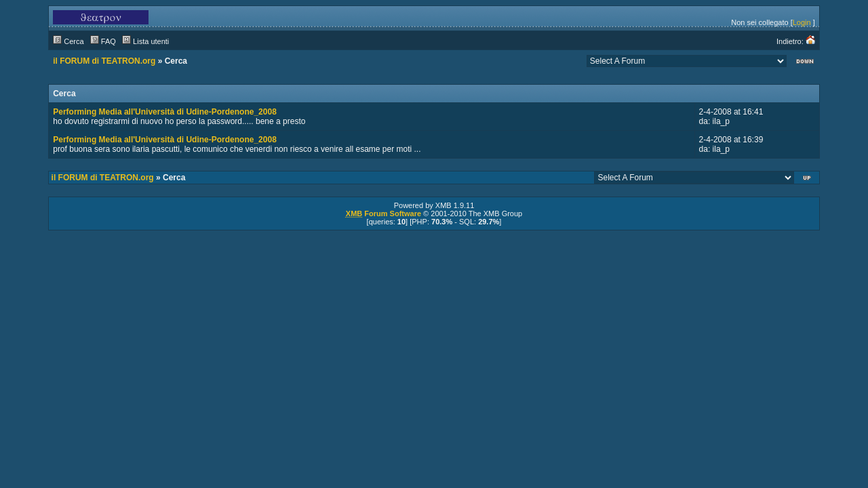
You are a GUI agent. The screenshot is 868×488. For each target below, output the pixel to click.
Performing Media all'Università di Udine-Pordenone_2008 (165, 112)
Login (802, 22)
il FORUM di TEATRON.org (104, 61)
